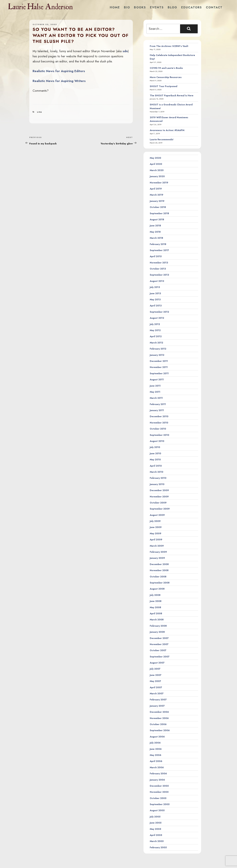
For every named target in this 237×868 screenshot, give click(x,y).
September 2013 (159, 275)
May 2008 (155, 607)
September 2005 (160, 804)
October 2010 (158, 429)
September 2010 (159, 435)
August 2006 (157, 737)
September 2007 (160, 657)
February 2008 (158, 626)
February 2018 (158, 244)
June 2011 (155, 386)
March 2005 (157, 841)
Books (140, 7)
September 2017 (159, 250)
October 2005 (158, 798)
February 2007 (158, 700)
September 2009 (160, 509)
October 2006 (158, 724)
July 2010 (155, 447)
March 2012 (156, 343)
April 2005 (156, 835)
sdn (125, 51)
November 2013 (159, 263)
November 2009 (159, 497)
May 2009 (156, 533)
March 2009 (157, 546)
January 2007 (157, 706)
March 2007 (157, 693)
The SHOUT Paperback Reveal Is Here (172, 95)
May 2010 (155, 460)
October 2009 (158, 503)
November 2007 (159, 644)
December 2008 (159, 564)
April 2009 (156, 540)
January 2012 (157, 355)
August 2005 (157, 810)
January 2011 (157, 410)
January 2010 (157, 484)
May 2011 (155, 392)
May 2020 (155, 158)
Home (115, 7)
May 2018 (155, 232)
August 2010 (157, 441)
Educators (192, 7)
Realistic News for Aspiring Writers (59, 81)
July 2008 (155, 595)
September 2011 (159, 373)
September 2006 (160, 730)
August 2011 (157, 380)
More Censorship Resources (166, 77)
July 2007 (155, 669)
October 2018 (158, 207)
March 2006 (157, 767)
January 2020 (157, 176)
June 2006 (156, 749)
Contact (214, 7)
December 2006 (159, 712)
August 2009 (157, 515)
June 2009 (156, 527)
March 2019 (157, 195)
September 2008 (160, 583)
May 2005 (155, 829)
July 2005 (155, 817)
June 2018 (155, 226)
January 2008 (157, 632)
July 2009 (155, 521)
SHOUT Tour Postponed (164, 86)
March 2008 (157, 620)
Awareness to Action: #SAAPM (167, 130)
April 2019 (156, 189)
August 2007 (157, 663)
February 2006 (158, 773)
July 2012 (155, 324)
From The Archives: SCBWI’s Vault (169, 46)
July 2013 (155, 287)
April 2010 (156, 466)
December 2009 (159, 490)
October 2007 (158, 650)
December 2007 (159, 638)
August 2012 (157, 318)
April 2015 (156, 256)
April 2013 (156, 306)
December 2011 (159, 361)
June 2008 (156, 601)
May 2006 (156, 755)
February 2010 (158, 478)
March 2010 (157, 472)
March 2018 (156, 238)
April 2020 (156, 164)
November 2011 (159, 367)
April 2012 (156, 336)
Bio (127, 7)
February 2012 (158, 349)
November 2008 (159, 570)
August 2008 (157, 589)
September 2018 (159, 213)
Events (157, 7)
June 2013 (155, 293)
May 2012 (155, 330)
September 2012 (159, 312)
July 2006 (155, 743)
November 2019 (159, 183)
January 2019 (157, 201)
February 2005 (158, 847)
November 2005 (159, 792)
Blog (172, 7)
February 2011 (158, 404)
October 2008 (158, 577)
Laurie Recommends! (162, 139)
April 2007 (156, 687)
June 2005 (156, 823)
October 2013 (158, 269)
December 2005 (159, 786)
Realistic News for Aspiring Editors (59, 71)
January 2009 (157, 558)
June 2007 (156, 675)
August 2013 (157, 281)
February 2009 (158, 552)
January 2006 (157, 780)
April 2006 (156, 761)
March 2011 (156, 398)
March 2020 (157, 170)
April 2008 (156, 613)
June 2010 (155, 453)
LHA (39, 112)
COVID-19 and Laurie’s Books (166, 68)
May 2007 (155, 681)
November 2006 (159, 718)
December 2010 (159, 416)
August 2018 (157, 219)
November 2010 (159, 423)
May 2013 (155, 299)
